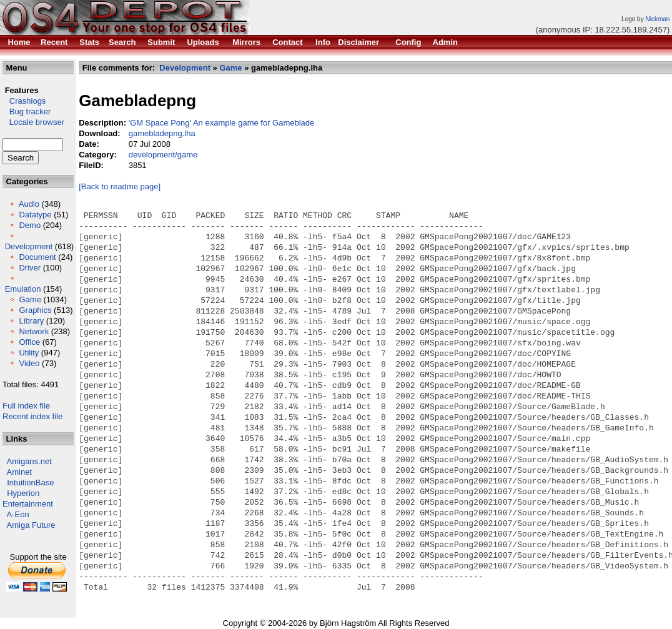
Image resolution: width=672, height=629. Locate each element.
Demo (30, 225)
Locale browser (33, 122)
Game (30, 300)
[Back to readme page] (120, 186)
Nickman (657, 19)
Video (29, 363)
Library (31, 321)
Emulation (23, 289)
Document (37, 257)
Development (29, 246)
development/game (163, 155)
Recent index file (32, 416)
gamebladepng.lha (162, 133)
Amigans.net (29, 461)
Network (34, 331)
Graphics (35, 310)
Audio (29, 204)
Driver (30, 268)
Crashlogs (24, 101)
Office (29, 342)
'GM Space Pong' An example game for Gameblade (222, 123)
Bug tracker (27, 111)
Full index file (26, 406)
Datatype (35, 215)
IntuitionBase (30, 483)
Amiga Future (31, 525)
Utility (29, 353)
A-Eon (18, 514)
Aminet (19, 472)
